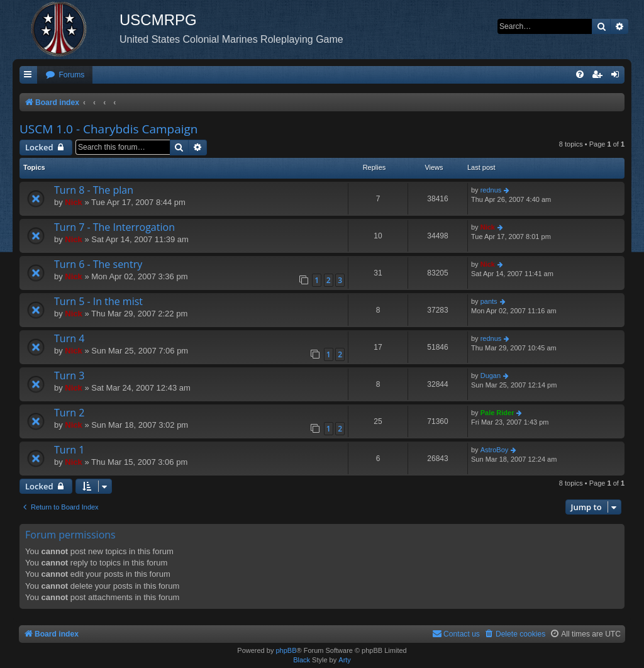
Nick (73, 202)
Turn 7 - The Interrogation (114, 227)
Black (302, 660)
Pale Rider (497, 413)
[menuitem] (65, 75)
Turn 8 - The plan (94, 190)
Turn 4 (69, 338)
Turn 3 (69, 376)
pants (489, 301)
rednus (491, 190)
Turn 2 (69, 413)
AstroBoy (495, 450)
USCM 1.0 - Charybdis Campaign (109, 129)
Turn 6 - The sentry (98, 264)
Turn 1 (69, 450)
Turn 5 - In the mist (98, 301)
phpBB (286, 650)
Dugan (491, 376)
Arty (345, 660)
